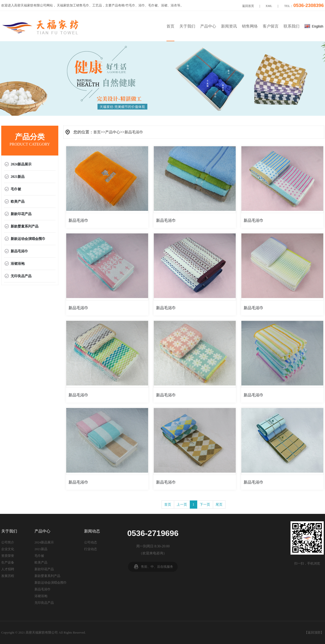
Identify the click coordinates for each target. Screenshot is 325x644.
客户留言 (271, 26)
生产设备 (8, 562)
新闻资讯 (229, 26)
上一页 (182, 505)
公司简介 (8, 542)
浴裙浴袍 (18, 264)
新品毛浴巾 (19, 251)
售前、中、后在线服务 (157, 567)
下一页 (205, 505)
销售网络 (250, 26)
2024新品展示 (21, 164)
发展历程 (8, 576)
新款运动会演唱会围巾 (28, 239)
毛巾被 (16, 189)
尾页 (219, 505)
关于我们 (187, 26)
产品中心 (208, 26)
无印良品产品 (21, 276)
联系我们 (292, 26)
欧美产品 (18, 202)
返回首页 (248, 6)
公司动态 (91, 542)
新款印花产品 (21, 214)
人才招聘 (8, 569)
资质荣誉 (8, 556)
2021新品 (18, 177)
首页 (170, 26)
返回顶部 (314, 632)
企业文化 (8, 549)
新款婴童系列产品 (25, 226)
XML (269, 6)
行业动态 (91, 549)
